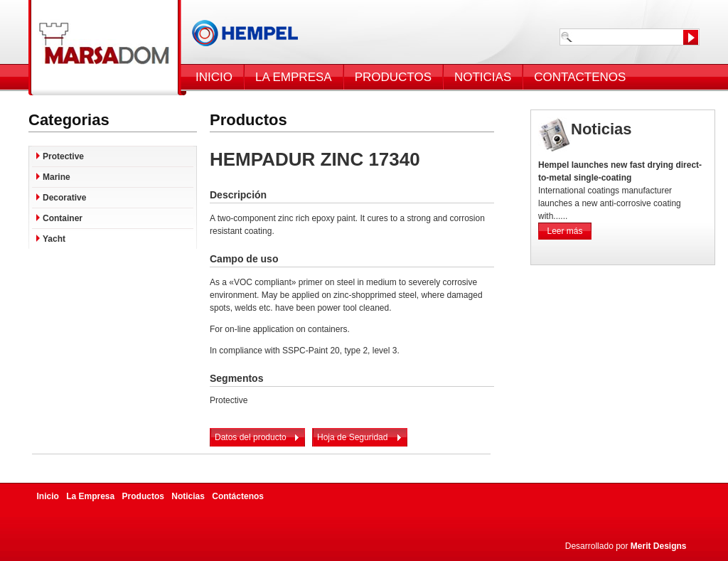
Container (63, 218)
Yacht (54, 239)
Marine (57, 177)
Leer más (564, 231)
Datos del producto (251, 437)
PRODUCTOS (393, 77)
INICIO (214, 77)
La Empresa (90, 496)
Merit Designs (659, 546)
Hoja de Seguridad (352, 437)
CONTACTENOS (580, 77)
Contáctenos (238, 496)
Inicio (48, 496)
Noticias (188, 496)
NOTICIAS (483, 77)
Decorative (64, 198)
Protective (63, 156)
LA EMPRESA (294, 77)
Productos (143, 496)
